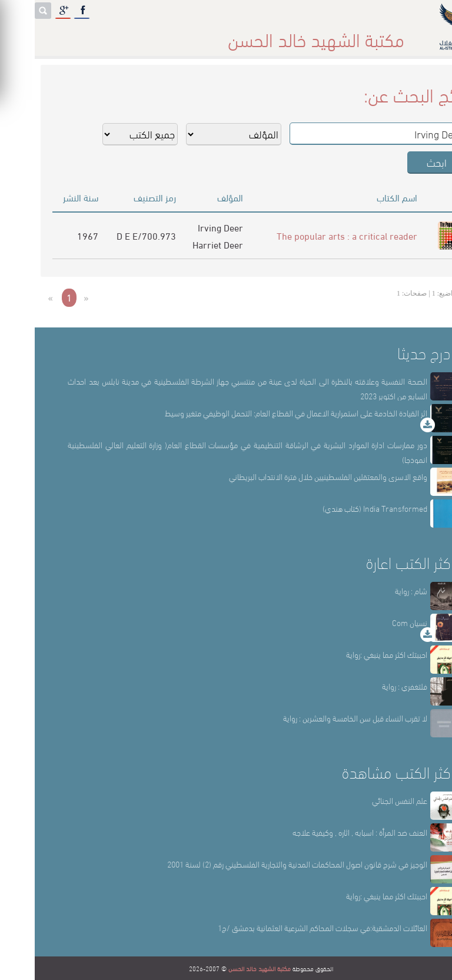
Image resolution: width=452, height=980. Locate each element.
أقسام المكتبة (255, 35)
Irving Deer (186, 227)
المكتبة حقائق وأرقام (176, 35)
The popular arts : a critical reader (312, 235)
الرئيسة (368, 35)
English (24, 35)
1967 (53, 235)
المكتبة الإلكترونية (90, 35)
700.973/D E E (112, 235)
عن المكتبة (318, 35)
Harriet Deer (183, 244)
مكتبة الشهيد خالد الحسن (225, 968)
